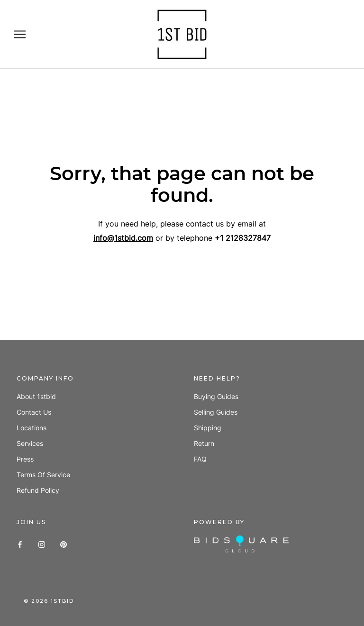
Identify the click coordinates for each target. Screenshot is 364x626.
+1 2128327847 (243, 238)
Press (25, 459)
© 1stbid (49, 601)
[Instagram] (42, 544)
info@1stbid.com (123, 238)
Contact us (34, 412)
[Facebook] (20, 544)
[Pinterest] (64, 544)
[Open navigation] (20, 34)
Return (204, 443)
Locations (32, 428)
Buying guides (216, 396)
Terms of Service (43, 475)
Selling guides (216, 412)
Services (30, 443)
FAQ (200, 459)
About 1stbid (36, 396)
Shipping (208, 428)
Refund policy (38, 490)
